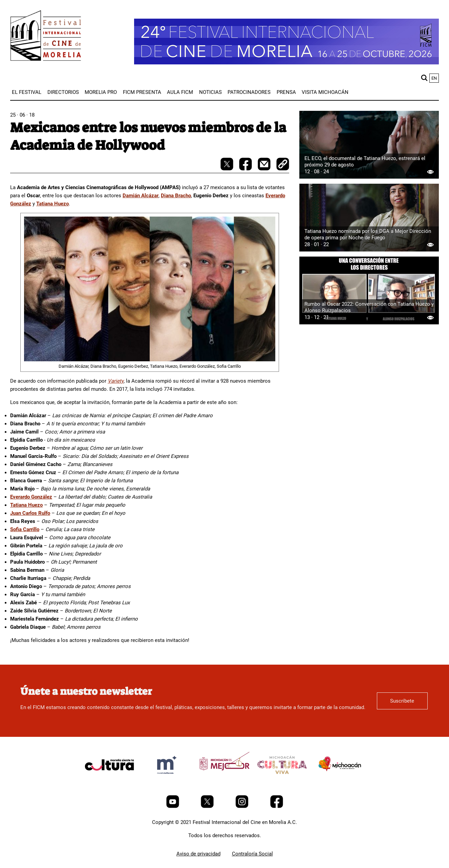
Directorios (63, 92)
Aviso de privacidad (198, 854)
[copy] (283, 165)
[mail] (265, 169)
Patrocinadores (249, 92)
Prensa (286, 92)
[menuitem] (27, 92)
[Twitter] (208, 806)
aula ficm (180, 92)
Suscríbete (402, 701)
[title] (109, 781)
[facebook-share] (246, 169)
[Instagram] (243, 806)
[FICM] (46, 37)
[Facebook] (277, 806)
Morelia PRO (101, 92)
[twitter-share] (228, 169)
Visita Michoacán (325, 92)
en (434, 78)
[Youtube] (173, 806)
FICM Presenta (142, 92)
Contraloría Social (252, 854)
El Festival (27, 92)
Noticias (210, 92)
